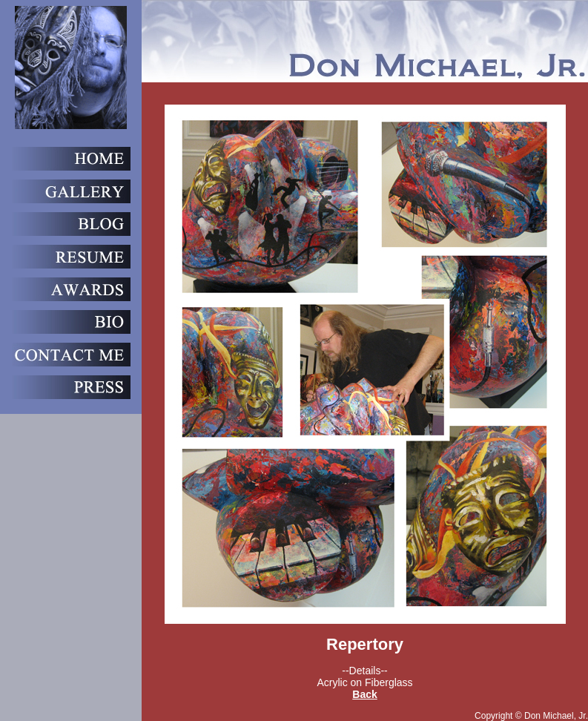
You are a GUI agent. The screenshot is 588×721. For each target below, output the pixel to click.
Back (364, 694)
